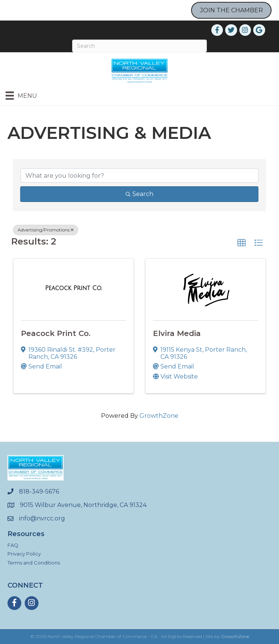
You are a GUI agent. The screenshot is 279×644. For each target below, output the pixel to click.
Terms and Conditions (34, 563)
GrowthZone (159, 416)
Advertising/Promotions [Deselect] (46, 230)
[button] (242, 243)
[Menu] (21, 96)
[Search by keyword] (139, 175)
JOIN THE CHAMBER (232, 10)
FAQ (13, 545)
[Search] (139, 46)
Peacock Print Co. (56, 333)
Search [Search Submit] (139, 194)
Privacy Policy (24, 554)
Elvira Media (177, 333)
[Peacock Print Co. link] (74, 288)
